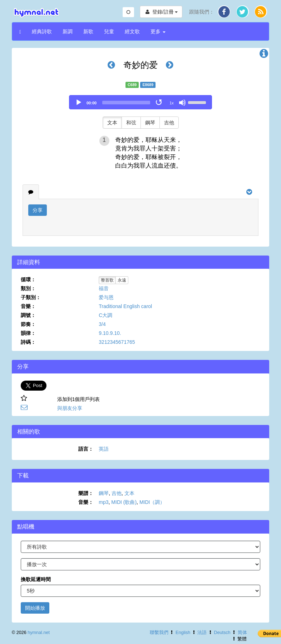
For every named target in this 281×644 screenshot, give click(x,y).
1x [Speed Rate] (172, 103)
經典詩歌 (42, 31)
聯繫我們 (159, 633)
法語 (202, 633)
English (183, 633)
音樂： (28, 306)
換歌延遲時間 (36, 579)
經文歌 (132, 31)
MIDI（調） (152, 502)
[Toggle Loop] (159, 103)
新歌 (88, 31)
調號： (28, 315)
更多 (158, 31)
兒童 (109, 31)
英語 (104, 449)
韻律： (28, 333)
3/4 (102, 324)
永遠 (122, 280)
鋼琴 (150, 123)
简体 (242, 633)
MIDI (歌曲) (124, 502)
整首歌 (107, 280)
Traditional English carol (125, 306)
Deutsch (222, 633)
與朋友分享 (70, 408)
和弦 (131, 123)
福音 (104, 288)
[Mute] (182, 103)
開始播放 (35, 608)
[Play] (79, 103)
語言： (86, 449)
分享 (38, 210)
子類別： (31, 297)
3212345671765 (117, 342)
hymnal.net (39, 633)
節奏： (28, 324)
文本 (112, 123)
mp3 (103, 502)
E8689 (148, 85)
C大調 (105, 315)
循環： (28, 279)
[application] (140, 102)
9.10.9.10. (110, 333)
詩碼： (28, 342)
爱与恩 (106, 297)
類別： (28, 288)
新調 (68, 31)
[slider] (126, 103)
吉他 (169, 123)
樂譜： (86, 493)
